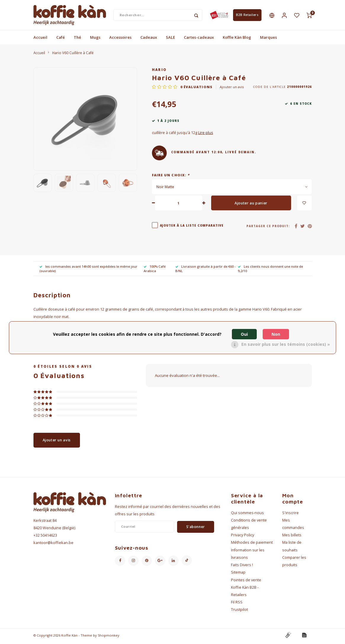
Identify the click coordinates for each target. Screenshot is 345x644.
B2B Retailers (247, 16)
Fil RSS (237, 604)
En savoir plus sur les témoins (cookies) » (286, 344)
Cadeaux (149, 39)
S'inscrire (291, 515)
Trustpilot (239, 612)
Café (61, 39)
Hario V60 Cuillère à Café (73, 54)
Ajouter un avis (232, 89)
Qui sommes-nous (247, 515)
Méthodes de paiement (252, 544)
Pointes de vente (246, 582)
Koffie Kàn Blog (237, 39)
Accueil (40, 39)
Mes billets (292, 537)
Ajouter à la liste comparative (192, 227)
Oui (244, 334)
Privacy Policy (243, 537)
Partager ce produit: (268, 228)
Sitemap (238, 574)
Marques (268, 39)
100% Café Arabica (155, 271)
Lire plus (206, 135)
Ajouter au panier (251, 205)
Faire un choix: (171, 177)
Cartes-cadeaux (199, 39)
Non (276, 334)
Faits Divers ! (242, 567)
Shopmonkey (109, 637)
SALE (170, 39)
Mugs (95, 39)
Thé (77, 39)
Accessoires (120, 39)
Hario (159, 71)
